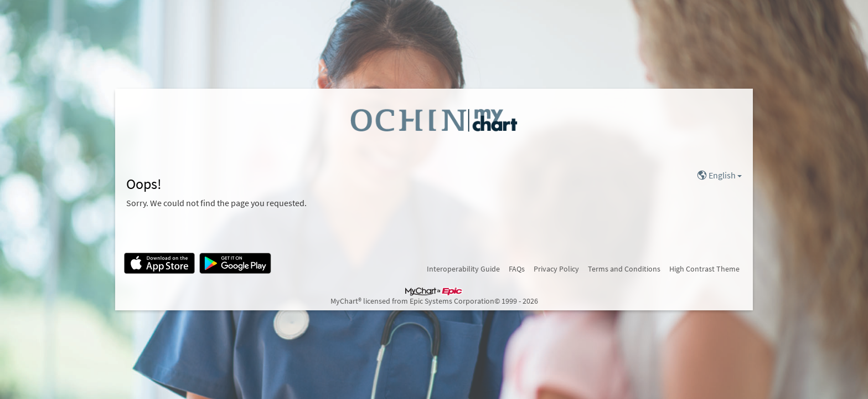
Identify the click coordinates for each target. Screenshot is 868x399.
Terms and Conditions (624, 269)
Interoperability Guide (463, 269)
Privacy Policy (556, 269)
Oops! (144, 184)
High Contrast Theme (704, 269)
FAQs (517, 269)
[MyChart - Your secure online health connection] (434, 120)
